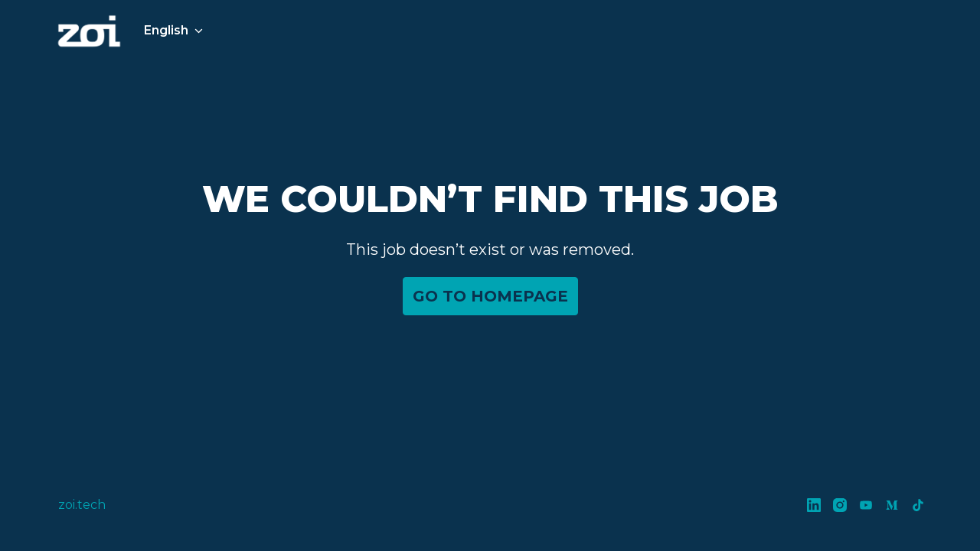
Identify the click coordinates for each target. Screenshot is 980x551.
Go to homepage (490, 296)
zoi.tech (82, 505)
